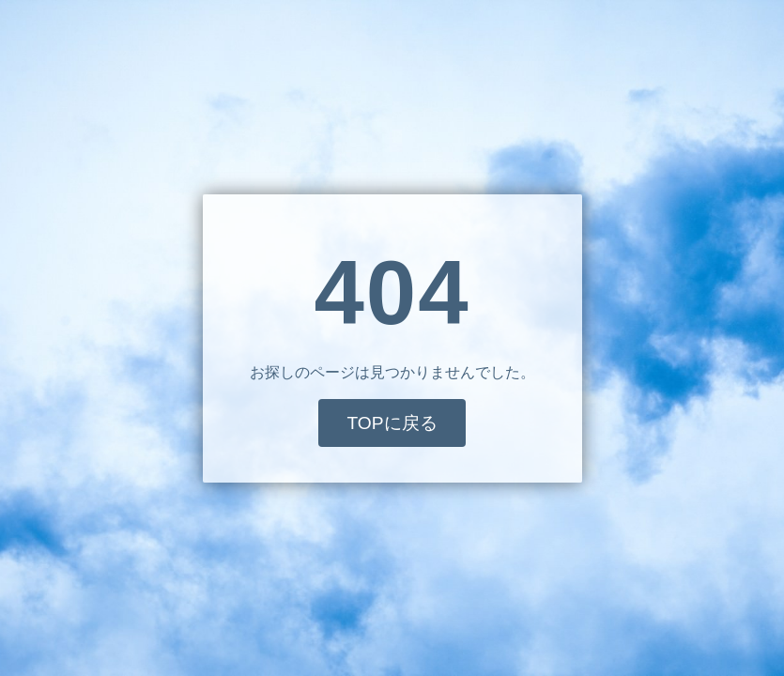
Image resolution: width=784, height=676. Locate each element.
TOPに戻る (392, 423)
